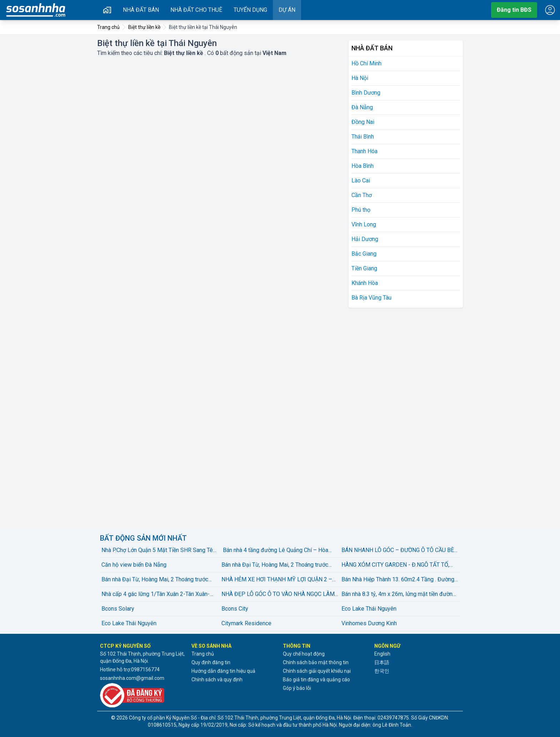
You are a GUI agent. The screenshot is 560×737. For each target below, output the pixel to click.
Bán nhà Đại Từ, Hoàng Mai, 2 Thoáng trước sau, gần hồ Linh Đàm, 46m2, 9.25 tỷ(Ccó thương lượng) (275, 565)
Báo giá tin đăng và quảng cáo (316, 680)
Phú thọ (361, 210)
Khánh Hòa (365, 283)
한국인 (382, 671)
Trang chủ (203, 654)
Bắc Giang (364, 254)
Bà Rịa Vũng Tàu (371, 298)
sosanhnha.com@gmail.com (132, 678)
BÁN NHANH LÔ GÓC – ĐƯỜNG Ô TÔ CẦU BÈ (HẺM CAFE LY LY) (398, 551)
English (382, 654)
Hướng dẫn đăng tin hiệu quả (223, 671)
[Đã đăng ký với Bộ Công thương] (143, 695)
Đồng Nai (363, 122)
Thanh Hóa (364, 151)
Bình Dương (366, 93)
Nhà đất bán (141, 10)
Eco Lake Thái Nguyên (369, 609)
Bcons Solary (118, 609)
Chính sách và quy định (217, 680)
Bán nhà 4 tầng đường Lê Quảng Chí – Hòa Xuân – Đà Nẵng (275, 551)
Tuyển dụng (250, 10)
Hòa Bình (362, 166)
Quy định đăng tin (211, 662)
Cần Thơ (362, 195)
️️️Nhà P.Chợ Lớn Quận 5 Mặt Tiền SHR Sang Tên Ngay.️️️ (159, 551)
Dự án (287, 10)
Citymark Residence (246, 623)
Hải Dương (365, 239)
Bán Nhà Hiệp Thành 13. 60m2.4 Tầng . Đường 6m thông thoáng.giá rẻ (398, 580)
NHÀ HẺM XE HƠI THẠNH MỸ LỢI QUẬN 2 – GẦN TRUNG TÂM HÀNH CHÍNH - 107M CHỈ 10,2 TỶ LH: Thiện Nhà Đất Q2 (277, 580)
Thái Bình (363, 137)
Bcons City (235, 609)
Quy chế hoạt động (304, 654)
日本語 (382, 662)
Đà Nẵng (362, 107)
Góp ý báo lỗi (297, 688)
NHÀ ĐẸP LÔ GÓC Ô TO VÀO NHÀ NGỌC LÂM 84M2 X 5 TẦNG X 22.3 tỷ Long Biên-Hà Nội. (278, 595)
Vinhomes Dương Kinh (369, 623)
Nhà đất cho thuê (196, 10)
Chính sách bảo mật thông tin (316, 662)
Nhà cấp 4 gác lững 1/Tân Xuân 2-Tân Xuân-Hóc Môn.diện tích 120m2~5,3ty (156, 595)
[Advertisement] (402, 418)
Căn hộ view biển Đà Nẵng (134, 565)
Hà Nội (360, 78)
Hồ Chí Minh (366, 63)
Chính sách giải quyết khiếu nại (317, 671)
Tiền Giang (364, 268)
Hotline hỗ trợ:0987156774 (130, 670)
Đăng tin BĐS (514, 10)
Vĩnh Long (364, 224)
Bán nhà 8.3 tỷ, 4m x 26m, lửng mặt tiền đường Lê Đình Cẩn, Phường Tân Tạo (399, 595)
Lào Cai (361, 181)
